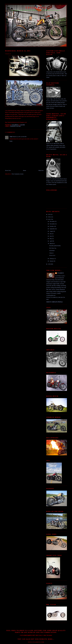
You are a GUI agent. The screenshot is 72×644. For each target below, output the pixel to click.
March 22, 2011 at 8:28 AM (20, 137)
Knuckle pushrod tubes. (55, 246)
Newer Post (8, 170)
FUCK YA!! (52, 255)
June (51, 236)
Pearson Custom (15, 126)
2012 (50, 217)
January (52, 261)
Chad (11, 137)
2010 (50, 264)
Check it (51, 253)
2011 (50, 219)
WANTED (52, 251)
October (52, 226)
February (52, 259)
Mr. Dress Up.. (53, 248)
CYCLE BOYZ (36, 8)
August (52, 231)
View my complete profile (54, 302)
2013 (50, 214)
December (52, 221)
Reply (11, 141)
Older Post (41, 170)
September (52, 229)
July (51, 234)
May (51, 239)
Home (25, 170)
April (51, 241)
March (51, 243)
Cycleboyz (60, 273)
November (52, 224)
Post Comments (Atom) (18, 174)
